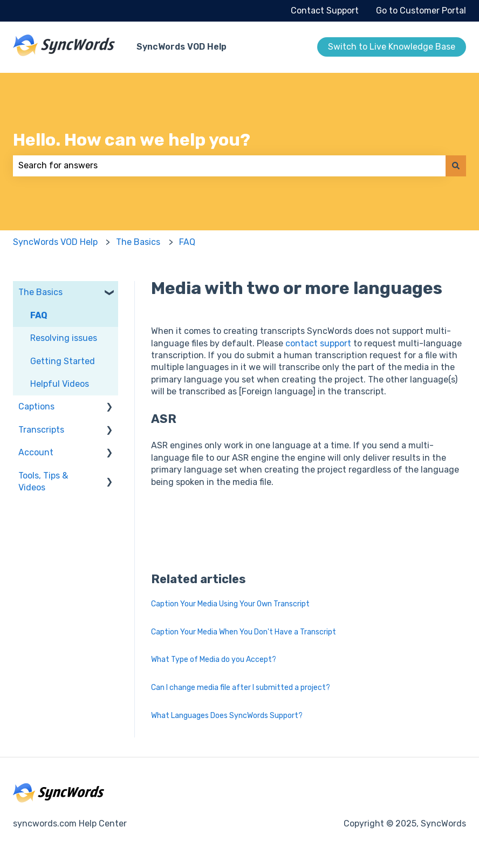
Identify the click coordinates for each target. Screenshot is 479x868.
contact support (318, 343)
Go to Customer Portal (421, 11)
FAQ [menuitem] (39, 315)
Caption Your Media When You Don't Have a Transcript (244, 632)
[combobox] (229, 166)
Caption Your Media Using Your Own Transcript (230, 604)
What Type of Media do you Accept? (214, 659)
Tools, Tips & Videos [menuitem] (43, 481)
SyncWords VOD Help (182, 47)
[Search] (456, 166)
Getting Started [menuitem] (63, 361)
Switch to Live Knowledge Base (392, 47)
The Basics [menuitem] (40, 292)
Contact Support (325, 11)
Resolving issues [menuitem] (64, 338)
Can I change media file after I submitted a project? (241, 688)
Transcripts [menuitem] (41, 430)
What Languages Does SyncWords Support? (227, 716)
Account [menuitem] (36, 452)
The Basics (138, 242)
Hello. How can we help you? (132, 140)
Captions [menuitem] (36, 406)
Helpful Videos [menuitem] (60, 384)
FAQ (187, 242)
